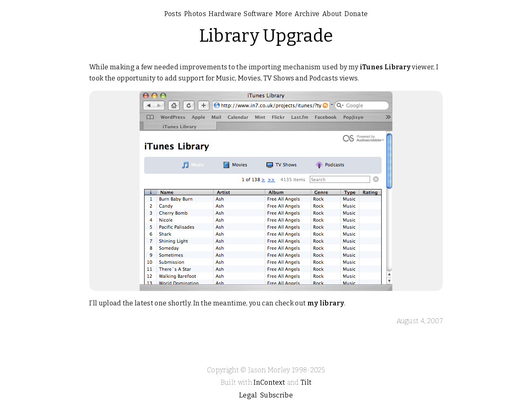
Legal (248, 395)
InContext (269, 382)
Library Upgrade (266, 36)
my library (326, 303)
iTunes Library (385, 67)
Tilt (306, 382)
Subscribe (277, 395)
